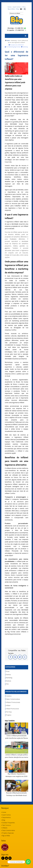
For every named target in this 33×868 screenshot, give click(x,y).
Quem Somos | (17, 7)
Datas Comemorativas (13, 699)
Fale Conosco (6, 825)
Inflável (8, 705)
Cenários (9, 696)
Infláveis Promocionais (13, 702)
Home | (10, 7)
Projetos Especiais (8, 833)
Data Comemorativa (8, 830)
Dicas (8, 671)
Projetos (9, 715)
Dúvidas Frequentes (8, 823)
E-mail (24, 9)
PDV (7, 684)
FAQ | (24, 7)
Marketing (9, 678)
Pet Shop (9, 712)
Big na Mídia (6, 836)
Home (8, 40)
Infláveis (4, 828)
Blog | (18, 9)
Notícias (8, 681)
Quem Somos (6, 815)
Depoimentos (6, 817)
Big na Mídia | (12, 9)
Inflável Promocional (12, 709)
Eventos (8, 675)
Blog (3, 820)
